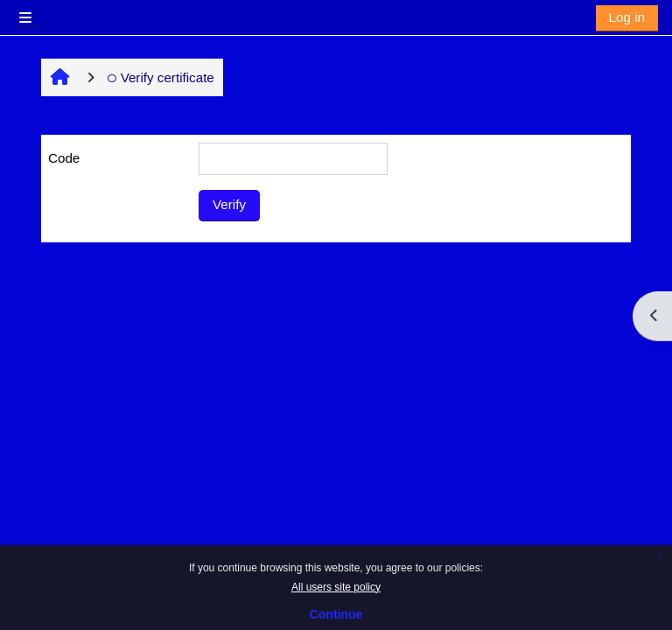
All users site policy (336, 587)
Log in (627, 17)
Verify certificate (161, 77)
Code (64, 158)
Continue (336, 614)
